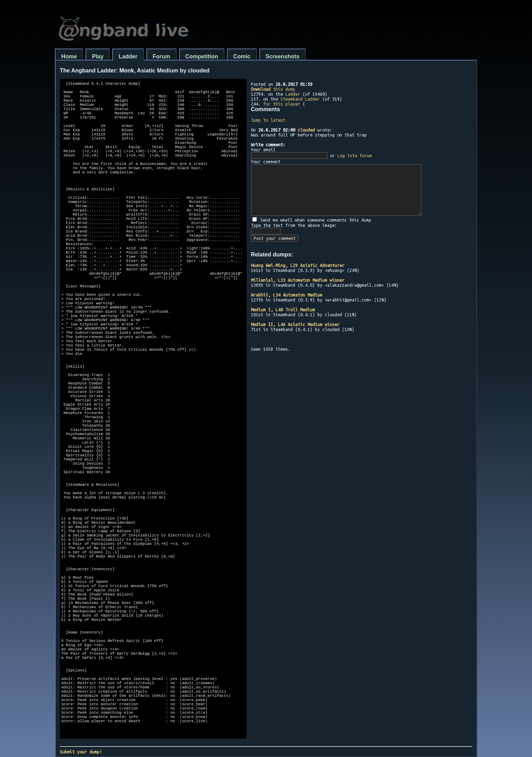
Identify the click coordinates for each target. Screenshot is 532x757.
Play (98, 56)
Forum (161, 56)
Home (69, 56)
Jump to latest (268, 120)
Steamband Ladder (300, 99)
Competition (202, 56)
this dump (273, 89)
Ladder (128, 56)
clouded (306, 130)
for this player (282, 104)
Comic (242, 56)
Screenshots (283, 56)
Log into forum (355, 155)
